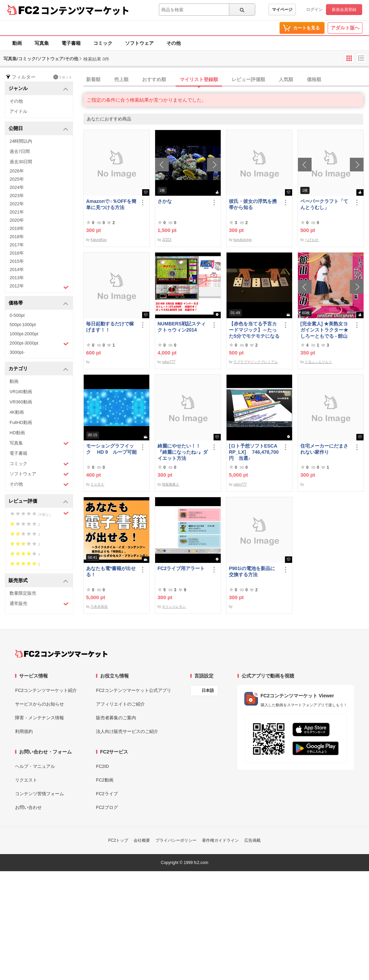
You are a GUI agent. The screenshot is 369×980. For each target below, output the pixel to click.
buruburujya (242, 240)
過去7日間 (20, 151)
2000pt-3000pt (39, 344)
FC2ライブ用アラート (181, 568)
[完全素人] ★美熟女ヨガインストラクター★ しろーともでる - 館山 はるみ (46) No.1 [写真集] (325, 330)
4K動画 (17, 412)
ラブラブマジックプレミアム (256, 362)
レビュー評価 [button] (38, 501)
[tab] (226, 80)
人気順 (286, 79)
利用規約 (24, 731)
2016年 (17, 253)
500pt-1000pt (23, 325)
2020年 (17, 220)
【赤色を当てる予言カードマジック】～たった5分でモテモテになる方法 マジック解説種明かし (254, 330)
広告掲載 (252, 840)
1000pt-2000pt (24, 334)
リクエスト (26, 780)
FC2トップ (118, 840)
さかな (165, 201)
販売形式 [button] (38, 581)
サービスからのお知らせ (39, 704)
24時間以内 (21, 141)
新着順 (93, 79)
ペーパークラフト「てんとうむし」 (324, 204)
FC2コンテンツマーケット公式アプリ (134, 690)
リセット (63, 77)
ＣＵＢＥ (97, 484)
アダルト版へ (345, 28)
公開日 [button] (38, 129)
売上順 (121, 79)
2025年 (17, 179)
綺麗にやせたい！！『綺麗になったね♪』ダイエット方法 (183, 452)
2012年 (39, 287)
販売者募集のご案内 (116, 718)
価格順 (314, 79)
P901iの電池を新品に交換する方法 (252, 571)
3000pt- (17, 352)
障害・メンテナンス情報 (39, 718)
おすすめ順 (154, 79)
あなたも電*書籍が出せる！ (111, 571)
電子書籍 (71, 43)
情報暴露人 (170, 484)
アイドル (18, 111)
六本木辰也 (99, 607)
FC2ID (102, 766)
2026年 (17, 171)
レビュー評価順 (248, 79)
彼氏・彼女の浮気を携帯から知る (253, 204)
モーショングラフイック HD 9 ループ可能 (111, 449)
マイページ (282, 10)
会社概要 (142, 840)
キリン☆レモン (174, 607)
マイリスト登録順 (199, 79)
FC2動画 (105, 780)
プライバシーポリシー (176, 840)
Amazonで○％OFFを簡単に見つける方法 (111, 204)
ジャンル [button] (38, 89)
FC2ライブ (107, 794)
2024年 (17, 187)
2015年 (17, 261)
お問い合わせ (28, 807)
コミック (103, 43)
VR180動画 (21, 392)
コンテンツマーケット (85, 10)
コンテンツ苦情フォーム (39, 794)
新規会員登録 (344, 10)
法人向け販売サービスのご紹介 (127, 731)
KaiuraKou (99, 240)
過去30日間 (21, 162)
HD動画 (17, 433)
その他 (174, 43)
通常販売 (39, 604)
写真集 (42, 43)
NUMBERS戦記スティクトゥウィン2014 (182, 327)
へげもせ (312, 240)
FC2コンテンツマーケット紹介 (46, 690)
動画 (17, 43)
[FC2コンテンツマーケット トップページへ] (61, 654)
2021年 (17, 212)
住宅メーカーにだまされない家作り (324, 449)
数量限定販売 (23, 593)
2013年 (17, 278)
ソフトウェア (139, 43)
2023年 (17, 196)
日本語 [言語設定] (208, 691)
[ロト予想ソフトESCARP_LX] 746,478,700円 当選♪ (254, 452)
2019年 (17, 228)
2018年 (17, 237)
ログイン (314, 10)
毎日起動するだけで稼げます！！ (110, 327)
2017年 (17, 245)
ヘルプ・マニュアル (35, 766)
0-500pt (17, 315)
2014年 (17, 269)
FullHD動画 (21, 422)
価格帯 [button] (38, 303)
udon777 (169, 362)
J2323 (167, 240)
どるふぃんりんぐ (318, 362)
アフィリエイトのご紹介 (120, 704)
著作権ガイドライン (220, 840)
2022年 (17, 204)
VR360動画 (21, 402)
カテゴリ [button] (38, 369)
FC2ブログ (107, 807)
